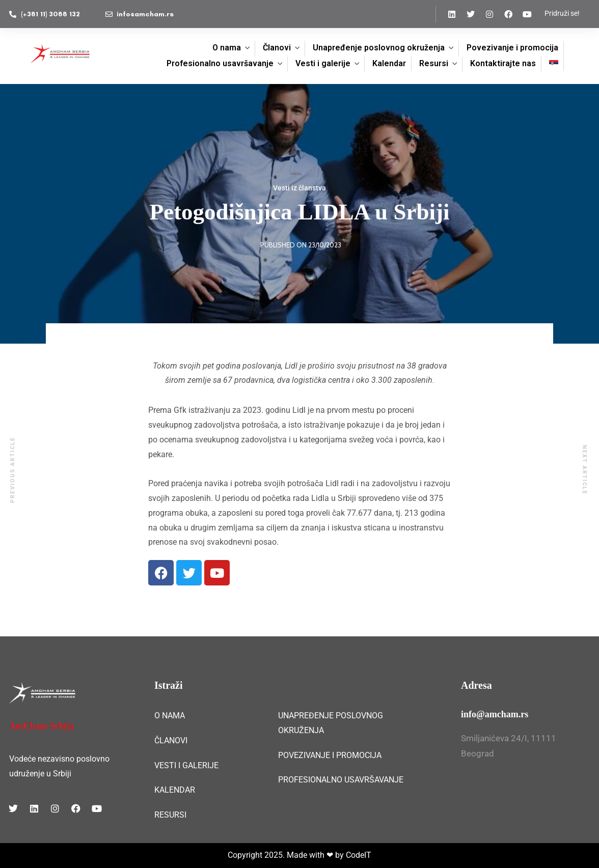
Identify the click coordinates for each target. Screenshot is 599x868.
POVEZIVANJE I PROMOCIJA (330, 755)
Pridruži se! (562, 13)
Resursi (434, 63)
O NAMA (170, 716)
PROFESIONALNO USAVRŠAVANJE (341, 780)
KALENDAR (175, 790)
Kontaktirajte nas (503, 63)
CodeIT (359, 855)
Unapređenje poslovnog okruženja (379, 48)
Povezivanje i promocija (512, 48)
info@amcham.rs (495, 714)
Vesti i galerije (323, 63)
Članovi (277, 48)
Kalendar (389, 63)
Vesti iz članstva (299, 188)
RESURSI (170, 815)
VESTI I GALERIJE (186, 765)
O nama (227, 48)
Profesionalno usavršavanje (220, 63)
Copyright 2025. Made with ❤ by (287, 855)
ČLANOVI (171, 740)
